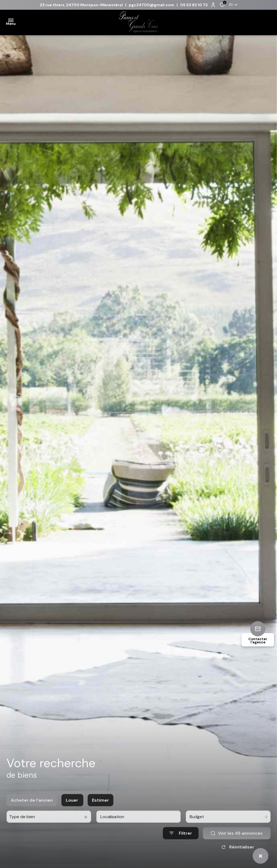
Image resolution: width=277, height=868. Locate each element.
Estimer (100, 807)
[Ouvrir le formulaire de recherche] (181, 840)
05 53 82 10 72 (194, 5)
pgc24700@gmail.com (151, 5)
